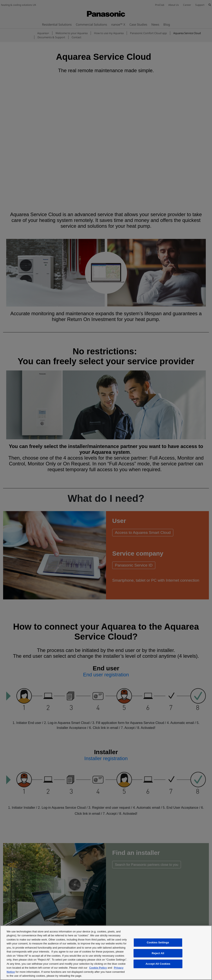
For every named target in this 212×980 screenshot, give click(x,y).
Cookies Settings (158, 942)
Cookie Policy (98, 968)
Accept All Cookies (158, 964)
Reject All (158, 953)
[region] (106, 953)
